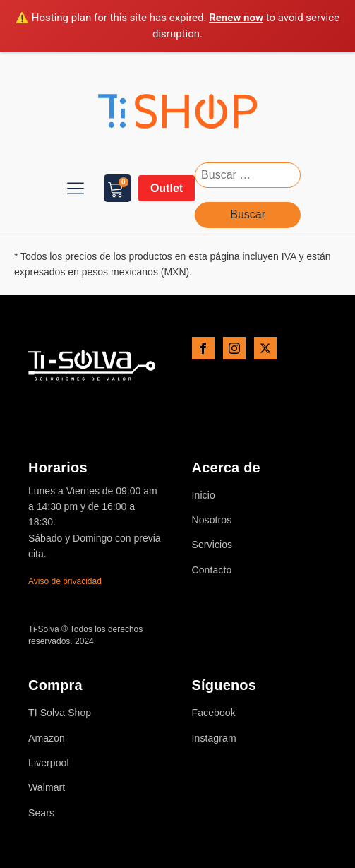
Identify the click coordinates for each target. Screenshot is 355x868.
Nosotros (212, 520)
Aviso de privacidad (65, 581)
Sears (41, 813)
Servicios (212, 545)
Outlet (167, 188)
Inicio (204, 495)
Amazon (47, 738)
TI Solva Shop (60, 713)
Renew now (236, 18)
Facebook (214, 713)
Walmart (47, 788)
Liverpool (49, 763)
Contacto (212, 570)
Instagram (214, 738)
